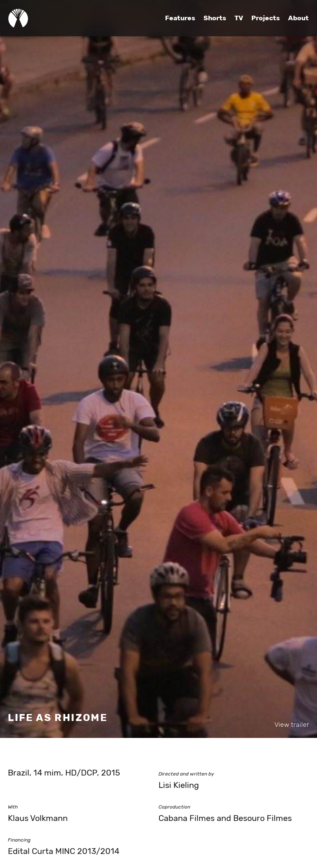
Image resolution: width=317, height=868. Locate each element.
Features (180, 18)
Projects (266, 18)
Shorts (215, 18)
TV (239, 18)
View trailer (292, 725)
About (298, 18)
